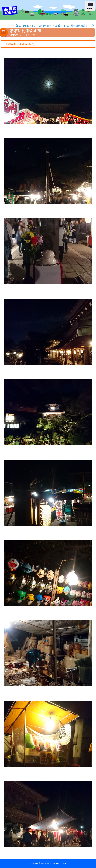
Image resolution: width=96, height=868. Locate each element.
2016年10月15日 (49, 26)
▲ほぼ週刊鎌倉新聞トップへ (79, 26)
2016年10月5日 (26, 26)
